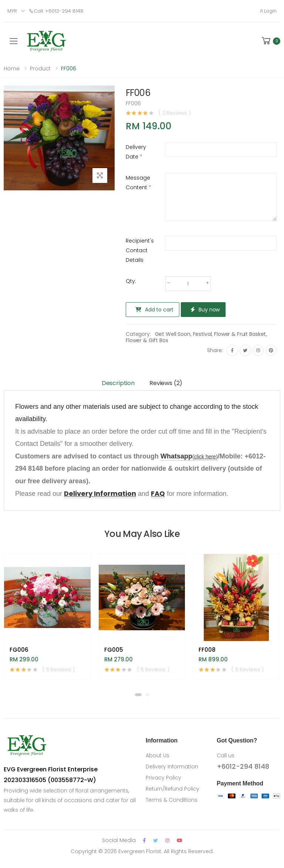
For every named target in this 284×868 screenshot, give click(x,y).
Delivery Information (172, 767)
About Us (158, 755)
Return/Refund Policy (173, 789)
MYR (12, 11)
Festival (202, 334)
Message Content (138, 183)
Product (40, 69)
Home (12, 69)
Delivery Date (136, 152)
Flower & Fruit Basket (240, 334)
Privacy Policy (163, 778)
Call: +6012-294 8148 (56, 11)
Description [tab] (118, 383)
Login (268, 11)
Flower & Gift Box (147, 340)
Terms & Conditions (172, 800)
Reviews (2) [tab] (166, 383)
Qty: (131, 281)
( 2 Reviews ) (175, 113)
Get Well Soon (173, 334)
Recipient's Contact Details (140, 250)
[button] (270, 41)
